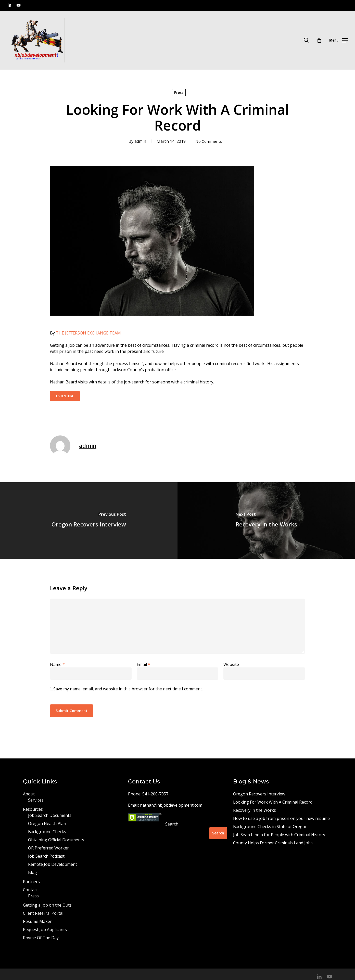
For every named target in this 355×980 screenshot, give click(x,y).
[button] (339, 40)
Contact (30, 890)
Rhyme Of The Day (41, 938)
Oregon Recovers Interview (259, 794)
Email (143, 664)
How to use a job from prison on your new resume (281, 818)
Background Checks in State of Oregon (270, 827)
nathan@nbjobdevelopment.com (171, 805)
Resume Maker (37, 921)
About (29, 794)
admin (139, 141)
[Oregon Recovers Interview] (89, 521)
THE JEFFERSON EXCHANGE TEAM (88, 333)
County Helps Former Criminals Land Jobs (273, 843)
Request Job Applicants (45, 930)
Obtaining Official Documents (56, 840)
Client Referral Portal (43, 913)
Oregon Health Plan (47, 823)
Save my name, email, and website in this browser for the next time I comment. (128, 689)
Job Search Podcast (46, 856)
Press (179, 92)
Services (36, 800)
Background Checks (47, 832)
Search (172, 824)
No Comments (209, 141)
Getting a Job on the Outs (47, 905)
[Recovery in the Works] (266, 521)
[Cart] (319, 40)
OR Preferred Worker (48, 848)
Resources (33, 809)
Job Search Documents (50, 815)
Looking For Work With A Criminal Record (273, 802)
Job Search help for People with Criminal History (279, 835)
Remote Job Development (53, 864)
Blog (33, 872)
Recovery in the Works (255, 810)
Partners (31, 882)
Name (57, 664)
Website (231, 664)
